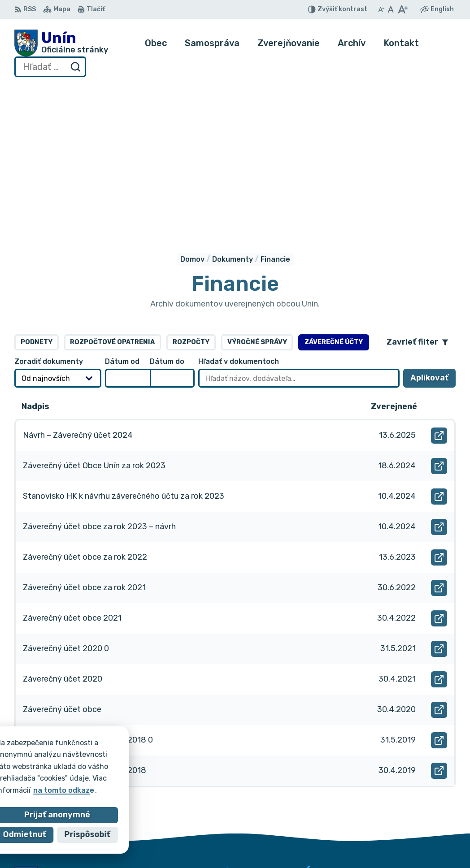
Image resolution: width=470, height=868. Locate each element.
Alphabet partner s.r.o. (147, 757)
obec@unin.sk (424, 836)
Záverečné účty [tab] (334, 195)
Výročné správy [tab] (257, 195)
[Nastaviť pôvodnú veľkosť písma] (391, 9)
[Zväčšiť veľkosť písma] (403, 9)
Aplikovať (433, 233)
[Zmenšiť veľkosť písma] (381, 9)
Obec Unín (90, 766)
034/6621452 (424, 817)
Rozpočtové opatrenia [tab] (112, 195)
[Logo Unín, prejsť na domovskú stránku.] (61, 43)
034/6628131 (423, 827)
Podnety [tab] (37, 195)
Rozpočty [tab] (191, 195)
